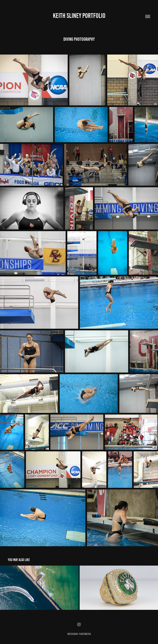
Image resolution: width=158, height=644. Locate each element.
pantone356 (85, 634)
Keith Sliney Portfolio (79, 16)
